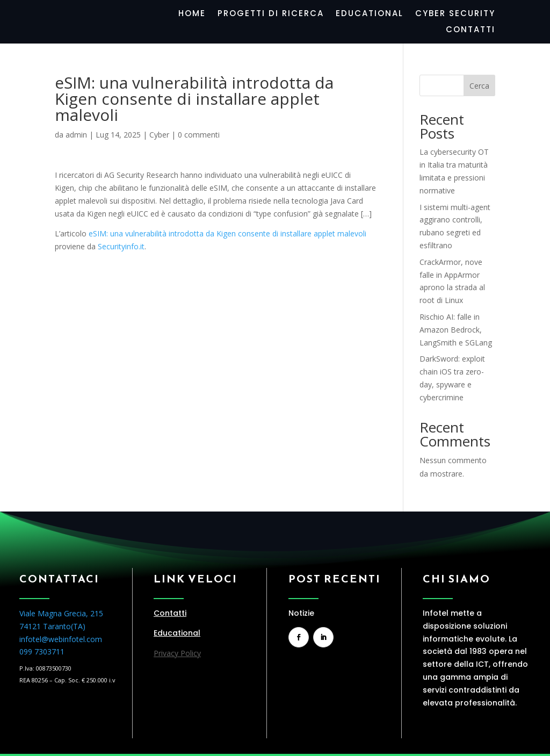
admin (76, 135)
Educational (370, 14)
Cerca (479, 86)
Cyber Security (455, 14)
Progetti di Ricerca (271, 14)
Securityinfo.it (121, 246)
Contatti (471, 30)
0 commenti (199, 135)
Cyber (159, 135)
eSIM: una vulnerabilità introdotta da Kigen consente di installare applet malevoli (227, 233)
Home (192, 14)
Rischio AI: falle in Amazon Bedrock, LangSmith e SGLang (456, 330)
